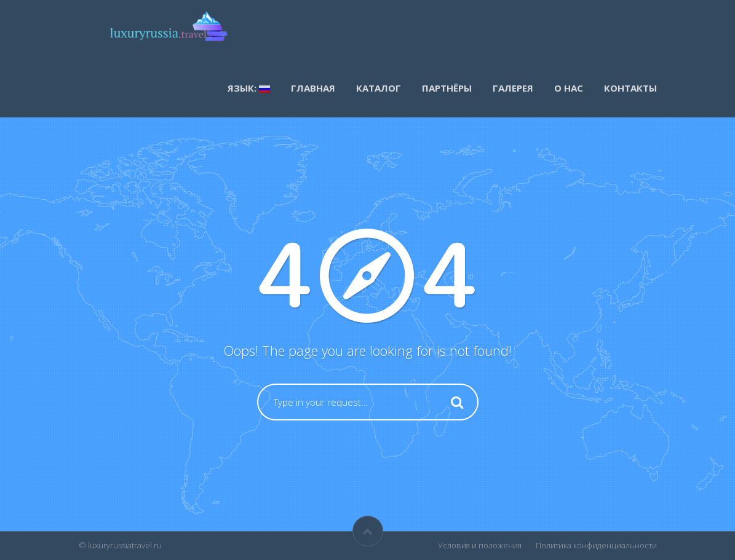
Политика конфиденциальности (596, 545)
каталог (379, 88)
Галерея (513, 88)
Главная (313, 88)
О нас (569, 88)
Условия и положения (480, 545)
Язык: (249, 88)
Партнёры (447, 88)
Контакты (630, 88)
